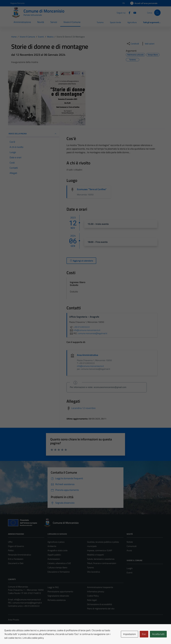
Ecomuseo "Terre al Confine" (92, 189)
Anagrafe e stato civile (58, 550)
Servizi (54, 22)
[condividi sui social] (133, 44)
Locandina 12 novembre (83, 408)
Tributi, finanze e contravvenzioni (102, 563)
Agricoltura (132, 22)
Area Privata (13, 620)
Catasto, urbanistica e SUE (59, 563)
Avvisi (129, 550)
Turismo (100, 22)
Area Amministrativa (88, 355)
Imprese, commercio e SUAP (100, 550)
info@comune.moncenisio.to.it (27, 599)
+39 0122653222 (79, 327)
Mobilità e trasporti (95, 555)
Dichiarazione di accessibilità (100, 604)
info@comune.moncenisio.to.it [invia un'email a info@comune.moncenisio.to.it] (85, 330)
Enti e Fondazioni (16, 559)
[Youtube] (134, 13)
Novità (41, 22)
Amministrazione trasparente (100, 587)
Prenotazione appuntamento (60, 591)
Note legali (92, 600)
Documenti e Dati (16, 563)
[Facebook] (128, 13)
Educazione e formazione (59, 572)
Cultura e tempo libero (57, 567)
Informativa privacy (96, 591)
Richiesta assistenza (57, 600)
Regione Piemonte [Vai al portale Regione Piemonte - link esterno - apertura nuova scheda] (18, 3)
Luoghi (130, 568)
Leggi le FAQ (53, 587)
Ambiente (52, 546)
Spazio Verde (115, 22)
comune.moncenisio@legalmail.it (27, 603)
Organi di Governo (16, 546)
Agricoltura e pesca (56, 542)
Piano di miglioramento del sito (101, 609)
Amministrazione (22, 22)
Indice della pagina (33, 134)
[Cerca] (157, 13)
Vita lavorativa (94, 572)
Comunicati (132, 546)
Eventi (130, 573)
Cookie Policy (93, 596)
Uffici (10, 542)
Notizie (130, 542)
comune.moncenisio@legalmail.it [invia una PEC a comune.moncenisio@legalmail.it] (93, 333)
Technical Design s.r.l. (26, 636)
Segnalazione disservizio (58, 596)
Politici (11, 550)
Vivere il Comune (72, 22)
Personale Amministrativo (20, 555)
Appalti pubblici (54, 555)
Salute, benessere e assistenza (101, 559)
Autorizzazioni (54, 559)
